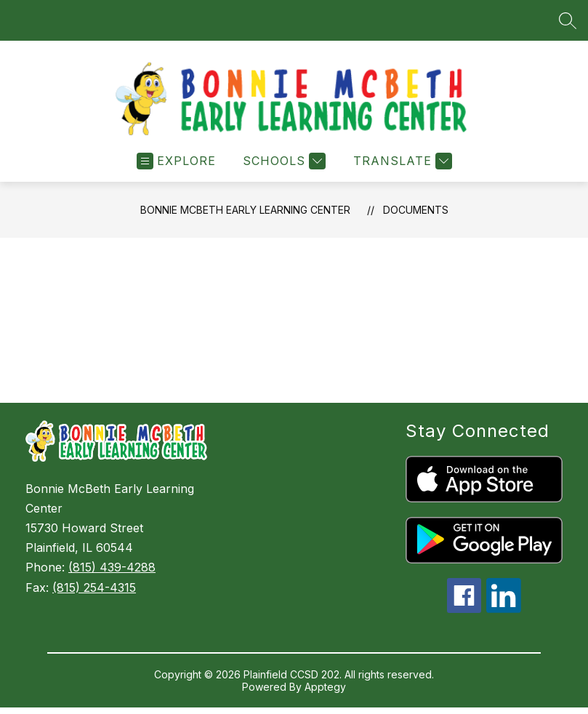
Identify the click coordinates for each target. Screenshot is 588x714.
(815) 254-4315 (94, 587)
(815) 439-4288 (112, 567)
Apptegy (325, 687)
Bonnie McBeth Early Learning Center (245, 210)
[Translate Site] (401, 161)
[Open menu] (176, 161)
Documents (416, 210)
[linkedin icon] (504, 609)
